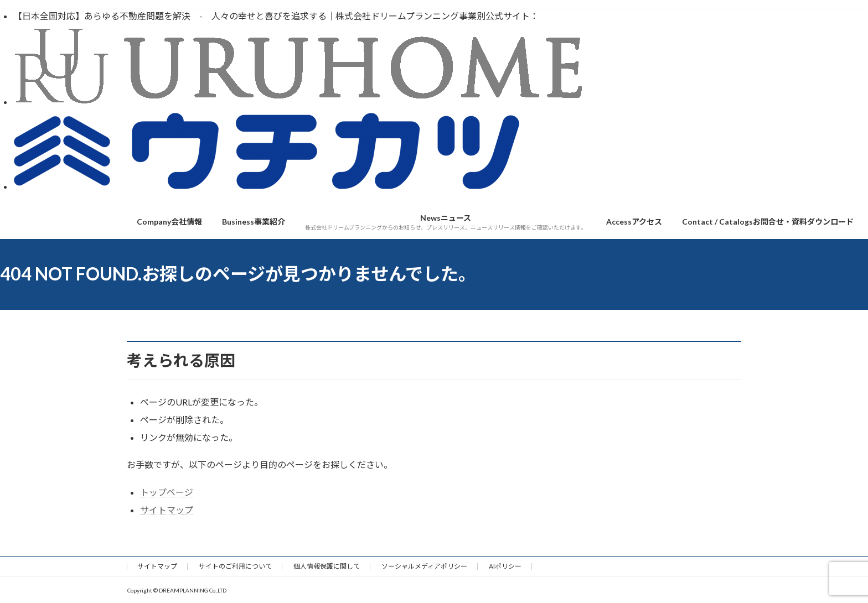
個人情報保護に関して (327, 566)
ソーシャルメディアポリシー (424, 566)
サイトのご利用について (235, 566)
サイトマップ (167, 510)
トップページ (167, 492)
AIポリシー (505, 566)
